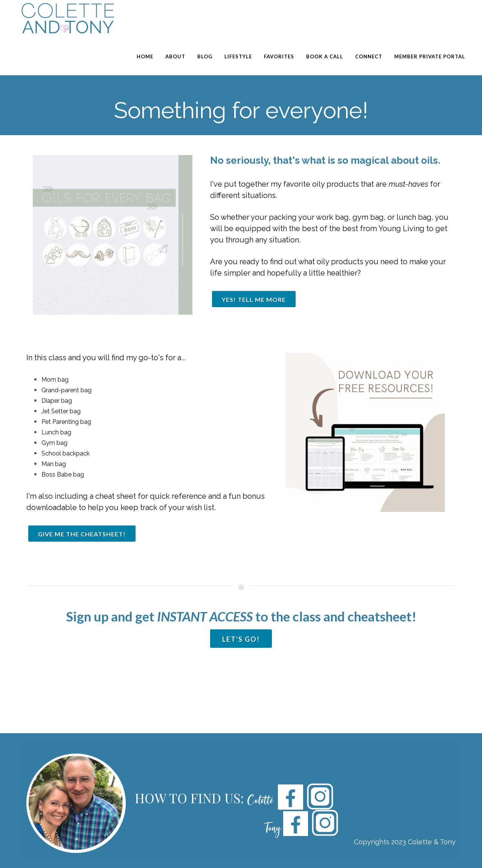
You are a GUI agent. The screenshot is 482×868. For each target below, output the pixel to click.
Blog (205, 56)
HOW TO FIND (180, 798)
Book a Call (325, 56)
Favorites (279, 56)
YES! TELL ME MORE (254, 299)
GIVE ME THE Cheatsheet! (82, 534)
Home (145, 56)
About (175, 56)
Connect (369, 56)
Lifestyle (238, 56)
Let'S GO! (241, 639)
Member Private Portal (430, 56)
